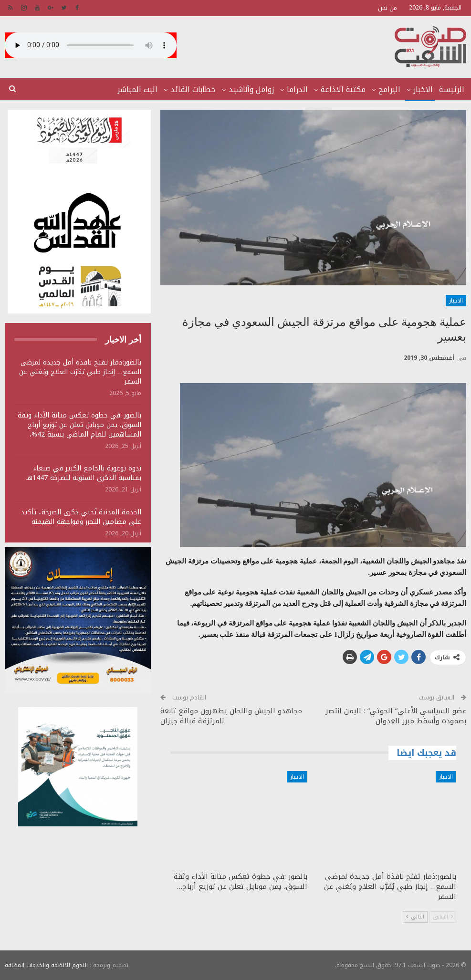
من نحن (387, 8)
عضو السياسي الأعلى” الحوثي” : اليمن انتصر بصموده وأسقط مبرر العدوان (396, 716)
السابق (443, 917)
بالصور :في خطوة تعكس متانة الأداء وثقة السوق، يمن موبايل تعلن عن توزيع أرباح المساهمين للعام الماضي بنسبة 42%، (79, 425)
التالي (415, 917)
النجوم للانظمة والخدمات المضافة (46, 965)
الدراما (297, 89)
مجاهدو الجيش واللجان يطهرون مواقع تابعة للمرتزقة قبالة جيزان (231, 716)
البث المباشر (137, 89)
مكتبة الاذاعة (343, 89)
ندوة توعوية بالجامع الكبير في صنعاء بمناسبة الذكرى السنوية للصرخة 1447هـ (84, 473)
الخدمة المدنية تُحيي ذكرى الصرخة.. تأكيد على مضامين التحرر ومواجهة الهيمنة (81, 517)
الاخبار (423, 89)
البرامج (389, 89)
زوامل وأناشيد (251, 89)
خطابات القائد (193, 89)
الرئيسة (452, 89)
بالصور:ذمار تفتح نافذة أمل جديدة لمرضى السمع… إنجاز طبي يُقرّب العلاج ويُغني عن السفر (80, 372)
